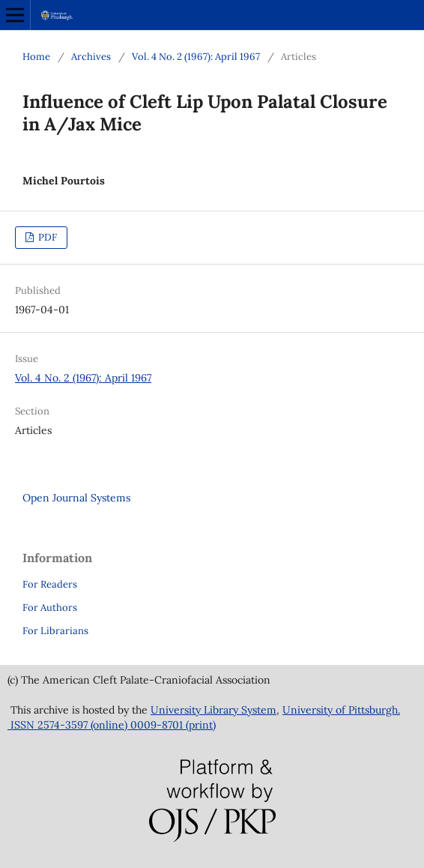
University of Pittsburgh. (341, 710)
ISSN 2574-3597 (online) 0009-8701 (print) (112, 725)
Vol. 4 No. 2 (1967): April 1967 (196, 57)
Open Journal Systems (76, 498)
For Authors (50, 608)
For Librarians (55, 631)
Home (36, 57)
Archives (91, 57)
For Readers (50, 584)
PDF (46, 237)
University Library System (213, 710)
